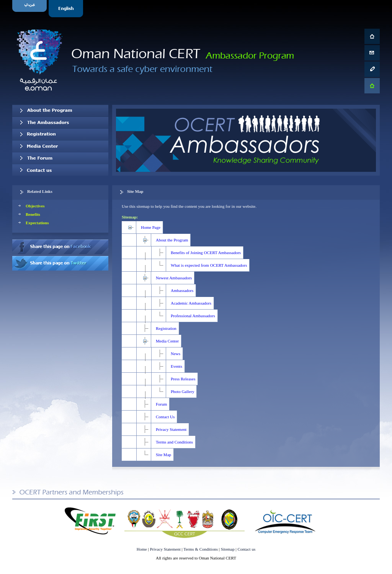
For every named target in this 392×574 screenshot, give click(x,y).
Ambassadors (182, 290)
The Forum (60, 158)
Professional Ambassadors (193, 316)
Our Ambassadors (60, 122)
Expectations (37, 223)
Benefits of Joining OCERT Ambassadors (206, 253)
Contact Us (165, 417)
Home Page (151, 227)
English (67, 9)
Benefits (33, 214)
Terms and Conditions (174, 442)
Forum (161, 404)
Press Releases (183, 379)
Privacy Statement (171, 429)
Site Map (163, 455)
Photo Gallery (182, 391)
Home (142, 549)
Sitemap (228, 549)
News (176, 354)
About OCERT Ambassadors (60, 111)
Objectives (35, 206)
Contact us (60, 170)
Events (176, 366)
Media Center (60, 146)
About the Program (172, 240)
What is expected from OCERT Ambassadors (209, 265)
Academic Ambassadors (191, 303)
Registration (60, 134)
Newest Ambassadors (174, 278)
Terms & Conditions (201, 549)
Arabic (30, 9)
